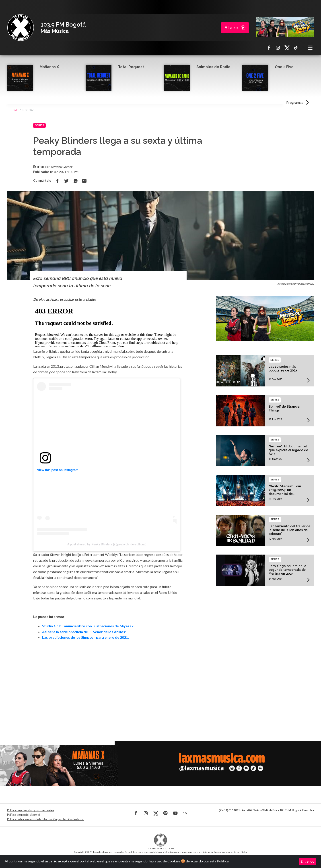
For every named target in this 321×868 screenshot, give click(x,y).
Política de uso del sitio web (24, 815)
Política (223, 861)
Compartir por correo (84, 181)
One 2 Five (284, 67)
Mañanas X (49, 67)
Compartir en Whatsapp (75, 181)
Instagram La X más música (278, 48)
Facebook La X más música (269, 48)
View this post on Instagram (58, 470)
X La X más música (287, 48)
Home (14, 110)
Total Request (131, 67)
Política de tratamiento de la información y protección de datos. (46, 819)
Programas (295, 102)
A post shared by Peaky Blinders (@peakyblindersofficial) (107, 544)
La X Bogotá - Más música (21, 28)
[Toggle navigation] (310, 48)
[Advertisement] (108, 684)
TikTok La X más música (296, 48)
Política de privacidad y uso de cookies (31, 810)
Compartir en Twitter (66, 181)
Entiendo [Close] (308, 862)
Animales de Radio (213, 67)
